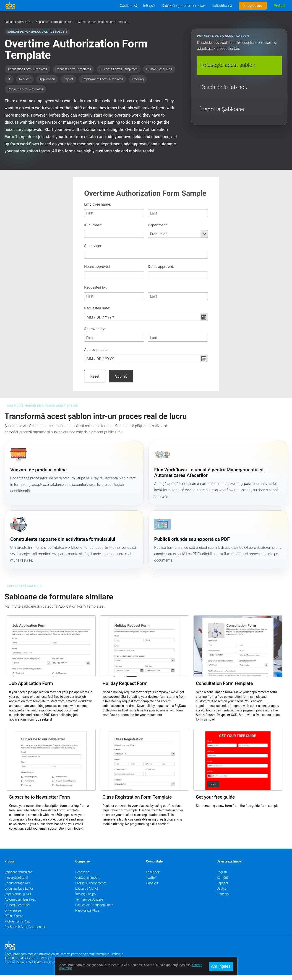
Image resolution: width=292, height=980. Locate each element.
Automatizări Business (20, 904)
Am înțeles (221, 966)
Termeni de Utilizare (89, 904)
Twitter (151, 882)
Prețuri (279, 6)
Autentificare (222, 6)
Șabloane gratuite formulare (184, 6)
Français (223, 899)
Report (68, 79)
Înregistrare (253, 6)
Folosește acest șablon (228, 65)
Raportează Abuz (87, 915)
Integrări (150, 6)
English (222, 877)
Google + (152, 888)
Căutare (126, 6)
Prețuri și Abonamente (91, 888)
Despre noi (83, 877)
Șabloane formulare (17, 22)
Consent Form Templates (25, 89)
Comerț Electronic (17, 910)
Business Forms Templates (119, 69)
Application (47, 79)
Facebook (153, 877)
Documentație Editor (19, 893)
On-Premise (13, 915)
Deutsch (223, 893)
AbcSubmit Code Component (25, 932)
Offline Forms (14, 921)
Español (222, 888)
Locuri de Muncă (87, 893)
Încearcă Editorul (16, 882)
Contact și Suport (87, 882)
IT (9, 79)
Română (223, 882)
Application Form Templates (54, 22)
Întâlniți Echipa (86, 899)
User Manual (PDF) (18, 899)
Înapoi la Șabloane (222, 109)
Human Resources (159, 69)
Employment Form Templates (102, 79)
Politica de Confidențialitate (94, 910)
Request (25, 79)
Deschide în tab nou (224, 87)
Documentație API (17, 888)
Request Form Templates (73, 69)
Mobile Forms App (17, 926)
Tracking (138, 79)
